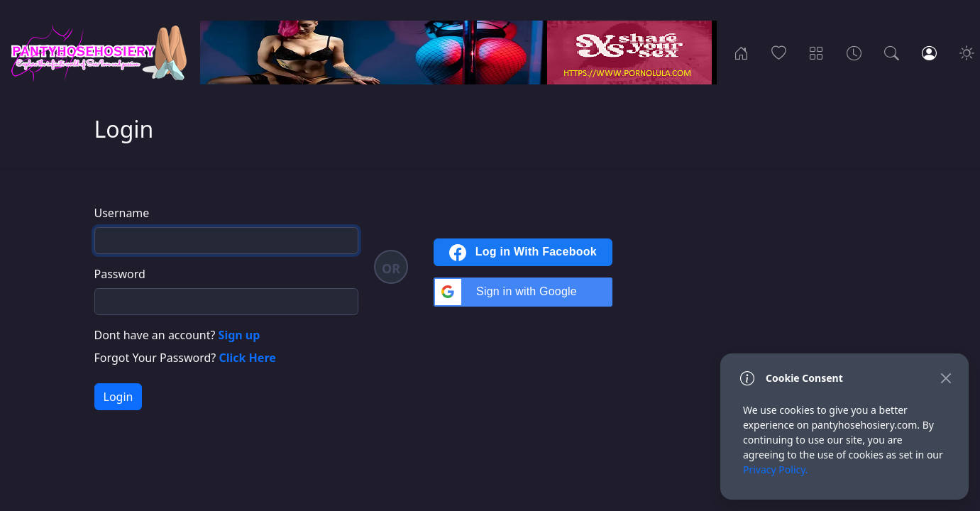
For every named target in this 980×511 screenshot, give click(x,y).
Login (119, 397)
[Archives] (854, 53)
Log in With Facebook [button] (523, 253)
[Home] (741, 53)
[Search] (892, 53)
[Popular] (779, 53)
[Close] (946, 378)
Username (122, 213)
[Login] (929, 53)
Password (120, 274)
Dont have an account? (177, 335)
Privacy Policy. (776, 469)
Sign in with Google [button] (506, 292)
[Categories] (816, 53)
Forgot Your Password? (185, 358)
